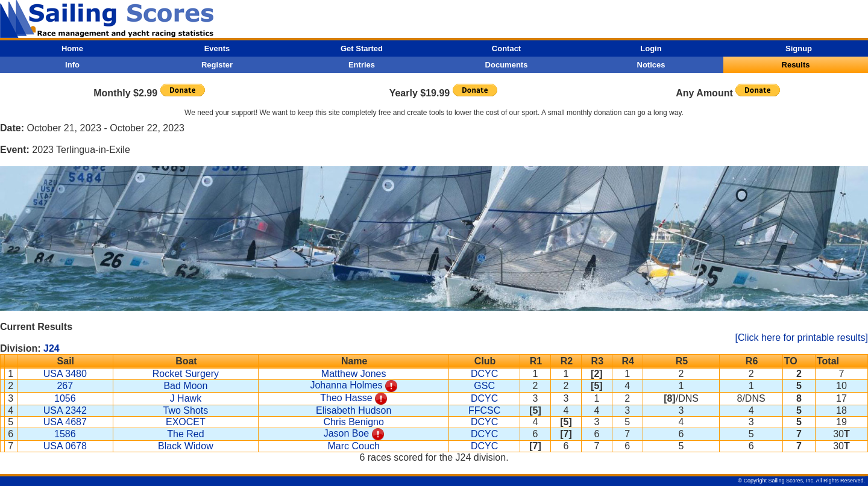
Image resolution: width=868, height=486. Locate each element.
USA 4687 (65, 422)
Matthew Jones (354, 374)
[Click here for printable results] (801, 338)
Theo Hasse (346, 398)
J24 (52, 348)
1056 (65, 398)
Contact (506, 48)
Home (72, 48)
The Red (185, 434)
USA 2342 (65, 410)
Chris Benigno (354, 422)
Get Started (362, 48)
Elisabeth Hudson (354, 410)
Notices (651, 65)
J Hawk (186, 398)
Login (651, 48)
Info (72, 65)
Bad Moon (185, 386)
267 (65, 386)
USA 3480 (65, 374)
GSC (484, 386)
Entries (362, 65)
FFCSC (484, 410)
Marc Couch (354, 446)
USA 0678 (65, 446)
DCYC (484, 374)
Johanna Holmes (346, 385)
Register (217, 65)
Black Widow (186, 446)
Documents (507, 65)
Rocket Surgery (186, 374)
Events (217, 48)
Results (796, 65)
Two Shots (186, 410)
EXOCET (186, 422)
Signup (799, 48)
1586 (65, 434)
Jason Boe (347, 433)
